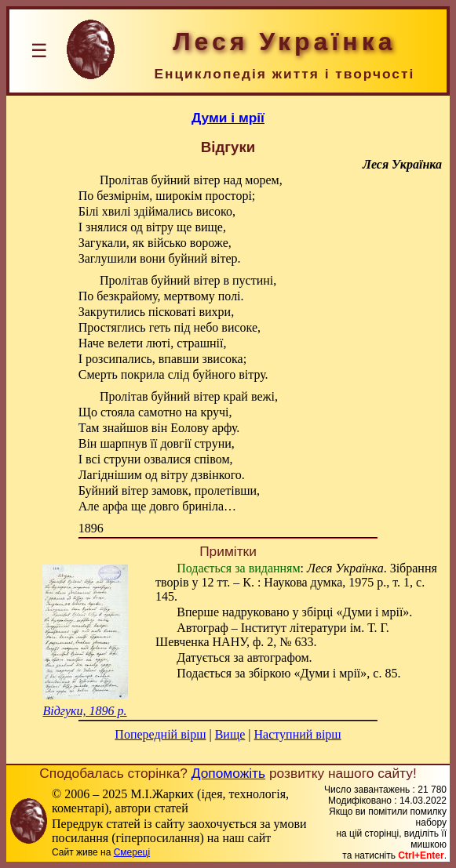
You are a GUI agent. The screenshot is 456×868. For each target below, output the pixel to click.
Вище (230, 734)
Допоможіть (228, 773)
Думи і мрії (228, 118)
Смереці (132, 852)
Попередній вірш (160, 734)
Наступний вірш (298, 734)
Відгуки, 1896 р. (84, 711)
